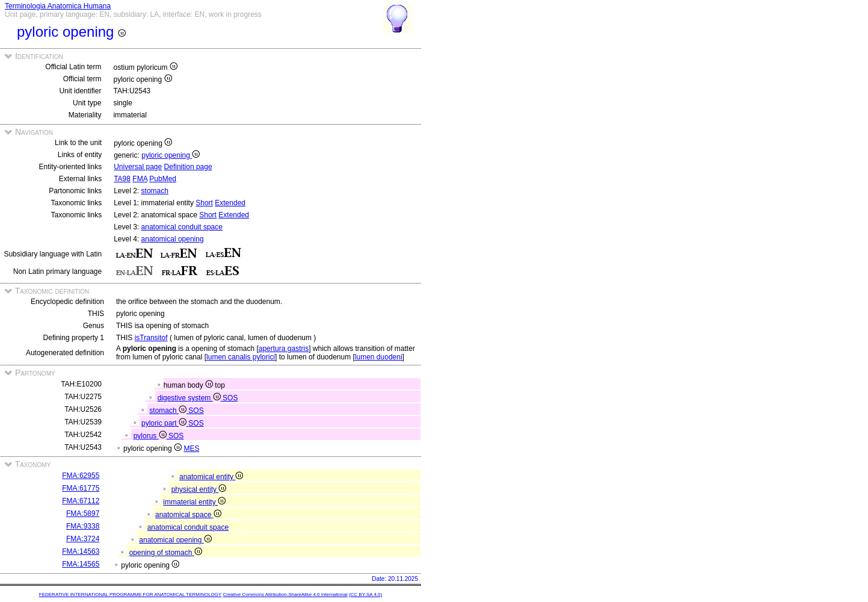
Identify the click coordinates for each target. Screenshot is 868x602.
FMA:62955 (81, 476)
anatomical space (188, 515)
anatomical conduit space (182, 227)
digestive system (190, 398)
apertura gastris (284, 349)
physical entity (199, 489)
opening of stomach (166, 553)
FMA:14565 (81, 564)
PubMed (163, 179)
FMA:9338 (83, 526)
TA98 (122, 179)
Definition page (188, 167)
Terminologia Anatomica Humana (58, 6)
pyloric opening (171, 155)
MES (191, 448)
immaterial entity (194, 502)
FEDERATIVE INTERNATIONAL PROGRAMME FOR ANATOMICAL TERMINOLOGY (130, 594)
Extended (230, 203)
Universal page (138, 167)
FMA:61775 (81, 488)
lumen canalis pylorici (241, 357)
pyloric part (165, 423)
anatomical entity (211, 477)
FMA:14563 (81, 551)
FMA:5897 (83, 514)
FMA (140, 179)
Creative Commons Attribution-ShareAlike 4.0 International (285, 594)
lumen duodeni (379, 357)
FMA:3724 (83, 539)
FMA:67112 (81, 501)
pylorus (151, 436)
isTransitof (151, 338)
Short (204, 203)
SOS (230, 398)
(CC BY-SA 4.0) (365, 594)
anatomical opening (173, 239)
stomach (155, 191)
